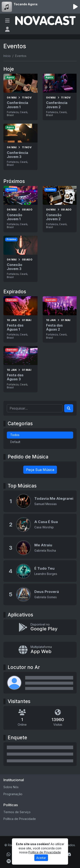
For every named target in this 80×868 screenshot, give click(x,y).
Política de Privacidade (20, 819)
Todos (15, 435)
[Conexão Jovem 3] (20, 259)
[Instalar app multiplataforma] (40, 650)
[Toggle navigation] (7, 21)
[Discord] (68, 854)
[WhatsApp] (9, 854)
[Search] (69, 408)
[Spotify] (9, 861)
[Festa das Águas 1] (20, 319)
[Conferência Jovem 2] (60, 97)
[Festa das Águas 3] (20, 369)
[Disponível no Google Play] (40, 627)
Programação (13, 794)
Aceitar (41, 858)
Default (15, 442)
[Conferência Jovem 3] (20, 147)
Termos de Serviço (17, 812)
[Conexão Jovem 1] (20, 209)
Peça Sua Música (40, 470)
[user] (7, 29)
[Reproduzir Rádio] (75, 7)
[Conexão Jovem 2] (60, 209)
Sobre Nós (11, 787)
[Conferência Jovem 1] (20, 97)
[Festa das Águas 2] (60, 319)
